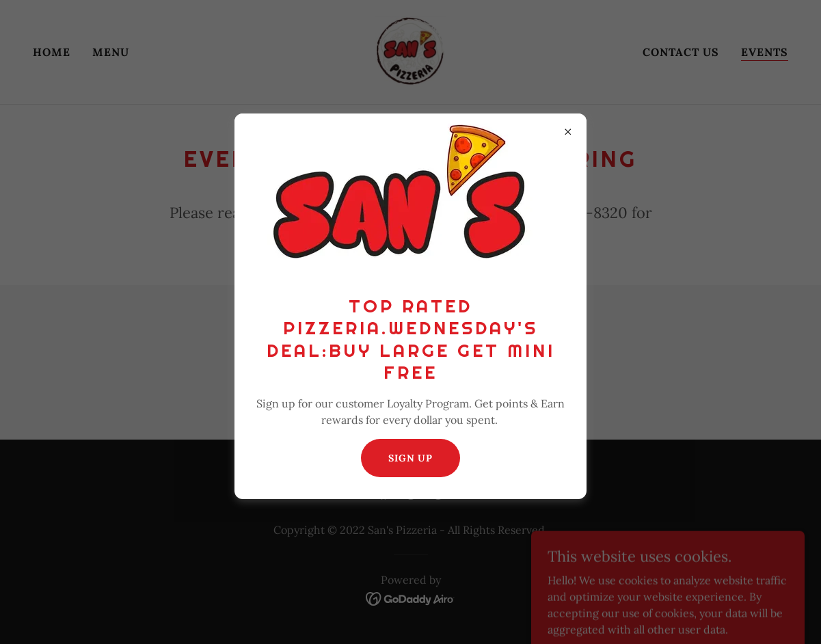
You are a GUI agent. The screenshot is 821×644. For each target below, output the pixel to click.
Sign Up (410, 458)
